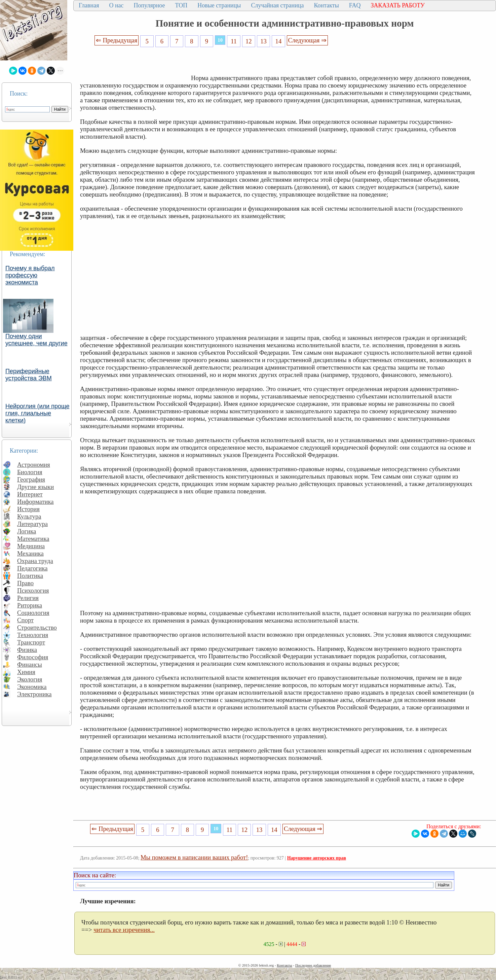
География (31, 479)
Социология (33, 613)
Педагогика (32, 568)
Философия (33, 657)
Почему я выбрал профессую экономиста (30, 275)
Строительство (37, 627)
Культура (29, 516)
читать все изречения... (124, 930)
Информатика (35, 502)
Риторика (30, 605)
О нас (116, 5)
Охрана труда (35, 561)
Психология (33, 590)
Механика (30, 553)
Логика (27, 531)
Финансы (30, 664)
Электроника (34, 694)
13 (263, 41)
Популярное (149, 5)
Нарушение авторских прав (317, 858)
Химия (26, 672)
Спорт (25, 620)
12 (249, 41)
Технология (33, 635)
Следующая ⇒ (307, 40)
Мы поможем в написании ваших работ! (194, 857)
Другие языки (35, 487)
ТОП (181, 5)
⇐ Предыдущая (117, 40)
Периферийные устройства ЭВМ (29, 375)
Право (25, 583)
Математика (33, 539)
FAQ (355, 5)
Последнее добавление (313, 965)
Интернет (30, 494)
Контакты (326, 5)
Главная (89, 5)
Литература (32, 524)
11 (234, 41)
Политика (30, 576)
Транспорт (31, 642)
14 (279, 41)
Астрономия (34, 465)
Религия (28, 598)
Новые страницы (219, 5)
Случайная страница (277, 5)
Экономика (32, 687)
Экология (30, 679)
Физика (27, 650)
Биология (30, 472)
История (28, 509)
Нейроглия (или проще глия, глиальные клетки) (37, 413)
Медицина (31, 546)
